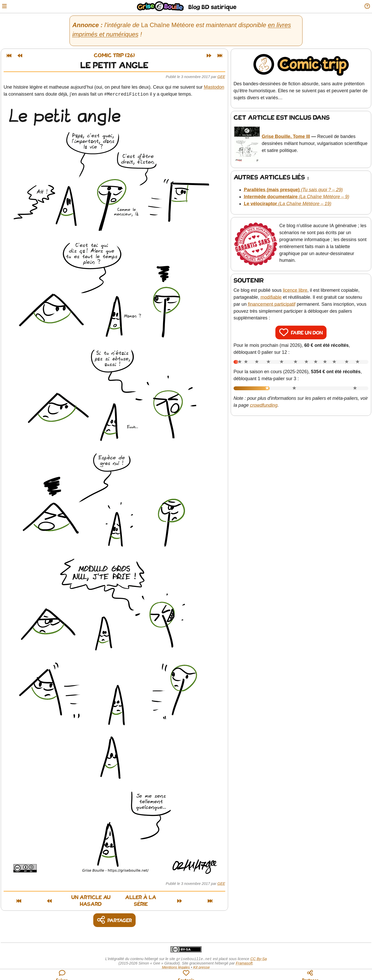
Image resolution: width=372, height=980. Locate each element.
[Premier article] (11, 56)
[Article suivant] (211, 56)
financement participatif (274, 297)
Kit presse (202, 962)
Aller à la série (162, 898)
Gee (223, 77)
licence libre (297, 284)
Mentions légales (176, 962)
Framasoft (244, 958)
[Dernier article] (222, 56)
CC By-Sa (259, 954)
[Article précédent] (22, 56)
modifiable (273, 291)
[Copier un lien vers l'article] (116, 915)
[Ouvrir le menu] (6, 7)
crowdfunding (274, 399)
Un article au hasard (73, 898)
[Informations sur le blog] (365, 7)
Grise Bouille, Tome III (287, 133)
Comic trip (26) (116, 56)
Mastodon (216, 87)
